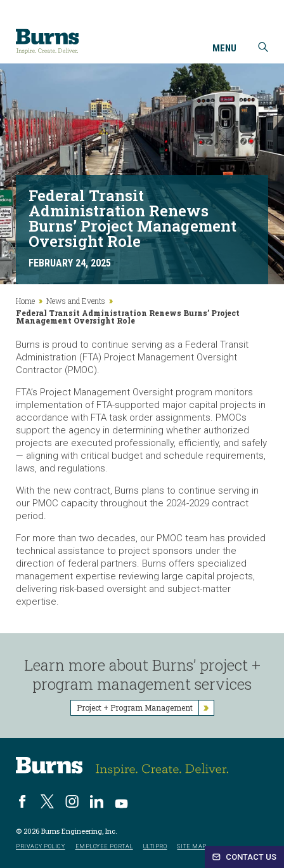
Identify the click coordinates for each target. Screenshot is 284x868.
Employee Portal (104, 847)
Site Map (191, 847)
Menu (224, 49)
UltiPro (155, 847)
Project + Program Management (145, 708)
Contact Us (244, 857)
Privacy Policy (41, 847)
